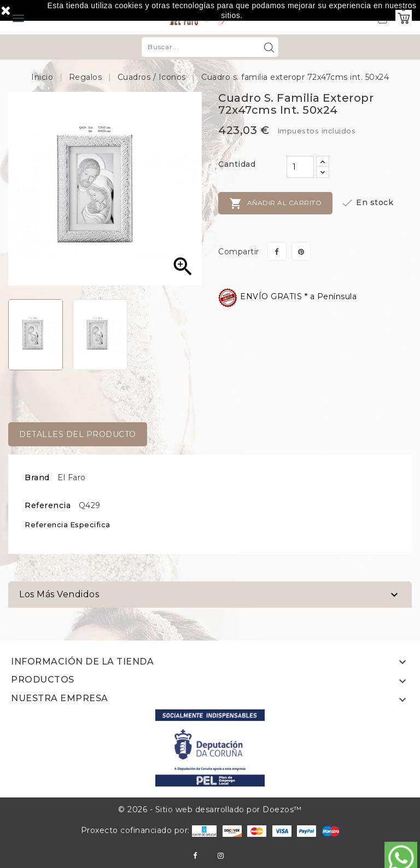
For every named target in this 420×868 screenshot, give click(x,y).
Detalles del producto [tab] (78, 434)
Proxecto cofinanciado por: (149, 830)
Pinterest (301, 251)
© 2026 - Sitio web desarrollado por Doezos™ (210, 809)
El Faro (72, 477)
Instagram (221, 856)
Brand (37, 477)
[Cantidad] (300, 167)
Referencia (48, 505)
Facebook (195, 856)
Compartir (277, 251)
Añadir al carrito (275, 203)
